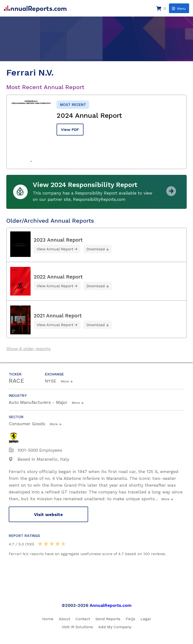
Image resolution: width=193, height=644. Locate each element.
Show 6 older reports (28, 349)
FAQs (130, 619)
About (64, 619)
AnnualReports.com (111, 605)
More (65, 381)
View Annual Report (55, 249)
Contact (83, 619)
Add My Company (115, 627)
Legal (146, 619)
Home (48, 619)
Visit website (48, 514)
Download (96, 249)
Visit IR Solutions (77, 627)
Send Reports (108, 619)
